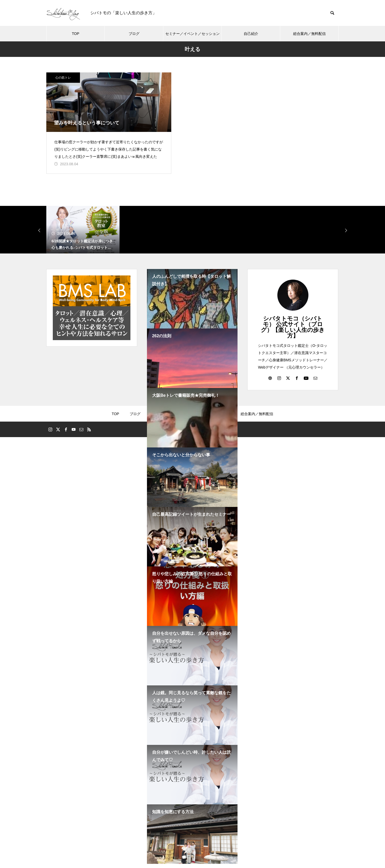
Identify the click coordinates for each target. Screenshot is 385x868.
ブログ (134, 34)
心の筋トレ (63, 78)
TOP (76, 34)
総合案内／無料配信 (309, 34)
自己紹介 (251, 34)
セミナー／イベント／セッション (192, 34)
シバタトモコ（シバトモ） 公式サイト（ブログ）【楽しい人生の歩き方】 (293, 331)
